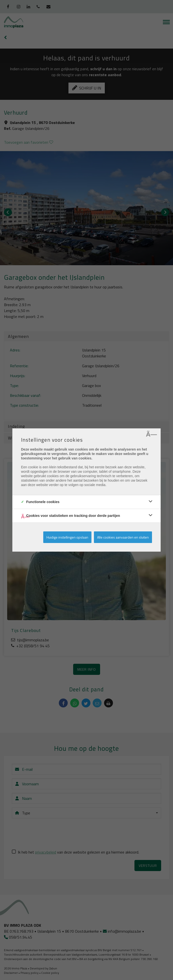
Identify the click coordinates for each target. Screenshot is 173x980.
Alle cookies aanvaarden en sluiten (123, 537)
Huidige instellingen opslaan (67, 537)
